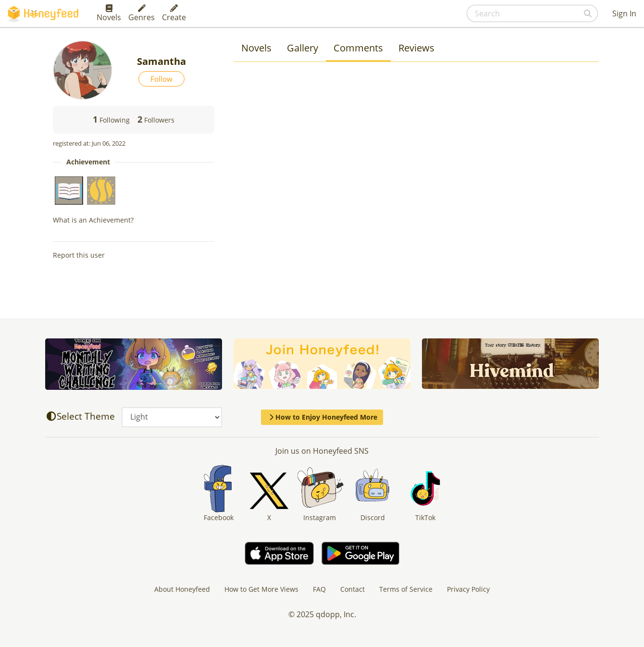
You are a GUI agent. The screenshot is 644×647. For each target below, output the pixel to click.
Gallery (303, 48)
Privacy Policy (468, 589)
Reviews (416, 48)
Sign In (624, 13)
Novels (109, 13)
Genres (142, 13)
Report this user (79, 255)
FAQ (319, 589)
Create (174, 13)
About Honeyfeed (182, 589)
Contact (353, 589)
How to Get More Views (261, 589)
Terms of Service (406, 589)
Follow (161, 79)
